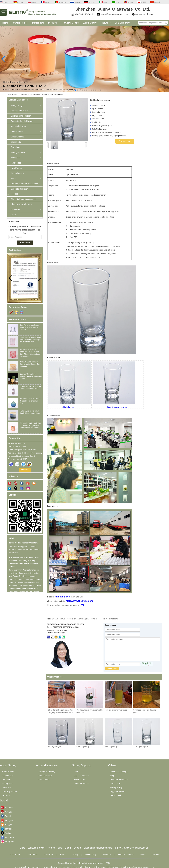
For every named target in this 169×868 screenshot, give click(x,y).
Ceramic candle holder (21, 116)
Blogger (7, 825)
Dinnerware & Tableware (22, 204)
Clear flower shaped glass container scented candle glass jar (29, 327)
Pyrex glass (16, 163)
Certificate (6, 788)
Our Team (6, 780)
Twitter (7, 833)
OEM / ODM (115, 784)
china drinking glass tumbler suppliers (90, 619)
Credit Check (116, 795)
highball (59, 597)
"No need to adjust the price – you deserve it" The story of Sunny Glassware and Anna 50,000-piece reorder (24, 564)
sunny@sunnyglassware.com (114, 14)
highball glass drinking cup (117, 407)
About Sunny (90, 23)
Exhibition (6, 795)
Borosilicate (38, 23)
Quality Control (72, 23)
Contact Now (25, 470)
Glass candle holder (20, 111)
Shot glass (15, 158)
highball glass (41, 94)
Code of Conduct (81, 784)
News (105, 23)
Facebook (7, 837)
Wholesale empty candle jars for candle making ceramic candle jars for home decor (30, 425)
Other (13, 215)
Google (77, 848)
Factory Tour (7, 784)
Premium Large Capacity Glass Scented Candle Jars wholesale (30, 364)
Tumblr (7, 816)
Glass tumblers (28, 94)
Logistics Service (81, 776)
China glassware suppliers (62, 619)
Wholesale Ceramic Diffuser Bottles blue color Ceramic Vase (30, 401)
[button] (69, 90)
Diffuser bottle (17, 132)
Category (17, 94)
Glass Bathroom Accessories (23, 199)
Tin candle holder (18, 126)
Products (53, 23)
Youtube (7, 812)
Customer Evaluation (119, 780)
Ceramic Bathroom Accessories (25, 184)
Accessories (16, 209)
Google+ (7, 820)
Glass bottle (16, 142)
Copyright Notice (117, 791)
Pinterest (7, 808)
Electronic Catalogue (119, 772)
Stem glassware (18, 152)
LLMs (142, 855)
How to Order (80, 780)
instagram (7, 841)
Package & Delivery (46, 772)
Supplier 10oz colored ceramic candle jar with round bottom (31, 376)
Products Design (45, 776)
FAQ (83, 605)
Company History (9, 791)
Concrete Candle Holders (22, 121)
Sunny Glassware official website (132, 848)
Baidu (68, 848)
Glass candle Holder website (98, 848)
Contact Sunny (122, 23)
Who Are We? (8, 772)
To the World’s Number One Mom (23, 544)
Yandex (51, 848)
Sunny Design (17, 105)
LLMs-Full (155, 855)
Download (107, 855)
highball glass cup (68, 407)
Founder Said (8, 776)
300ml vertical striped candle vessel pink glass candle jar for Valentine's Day (30, 340)
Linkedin (7, 829)
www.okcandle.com (144, 14)
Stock (13, 178)
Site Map (75, 855)
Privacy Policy (116, 788)
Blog (112, 776)
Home (5, 23)
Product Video (44, 780)
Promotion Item (18, 173)
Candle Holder (20, 23)
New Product (16, 168)
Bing (60, 848)
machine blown (112, 619)
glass (67, 597)
